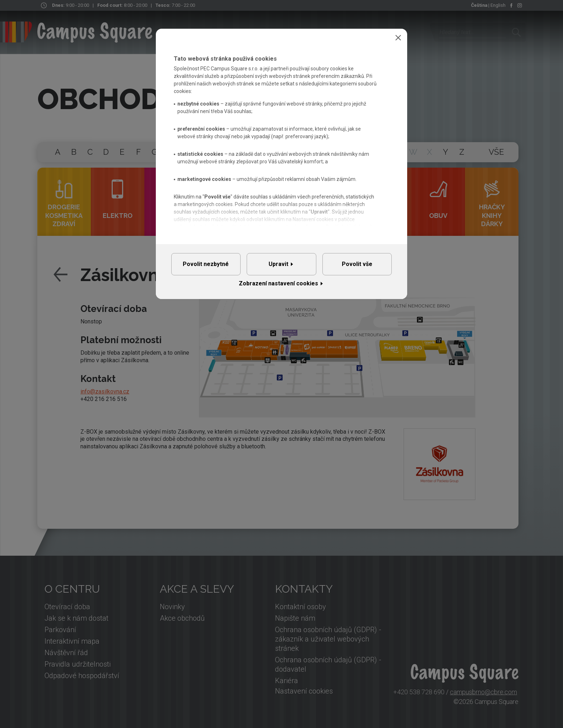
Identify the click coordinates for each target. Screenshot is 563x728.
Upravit (278, 267)
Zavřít (398, 38)
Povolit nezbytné (206, 267)
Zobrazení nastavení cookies (278, 289)
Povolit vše (357, 267)
